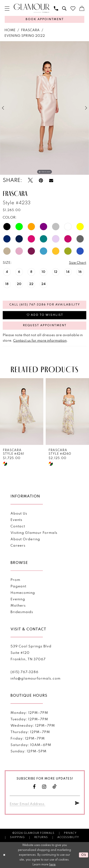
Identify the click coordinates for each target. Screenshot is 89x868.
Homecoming (23, 593)
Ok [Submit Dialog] (84, 855)
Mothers (18, 606)
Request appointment (45, 325)
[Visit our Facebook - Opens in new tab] (34, 787)
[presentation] (22, 412)
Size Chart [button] (78, 263)
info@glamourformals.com (35, 679)
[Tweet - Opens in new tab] (30, 181)
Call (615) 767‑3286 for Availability (45, 305)
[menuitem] (7, 8)
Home (10, 30)
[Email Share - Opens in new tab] (51, 181)
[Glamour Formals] (32, 8)
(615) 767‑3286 (24, 672)
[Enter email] (27, 803)
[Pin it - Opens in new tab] (41, 181)
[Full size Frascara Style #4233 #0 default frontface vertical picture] (44, 108)
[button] (7, 8)
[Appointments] (44, 19)
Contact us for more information (40, 341)
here (52, 865)
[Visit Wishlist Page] (73, 8)
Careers (18, 546)
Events (16, 520)
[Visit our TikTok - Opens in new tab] (55, 787)
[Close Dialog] (4, 855)
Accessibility (68, 837)
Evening (18, 599)
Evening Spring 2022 (25, 36)
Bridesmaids (22, 612)
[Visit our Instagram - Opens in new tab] (44, 787)
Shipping (17, 837)
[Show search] (64, 9)
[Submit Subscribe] (77, 803)
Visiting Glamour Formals (34, 533)
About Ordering (25, 539)
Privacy (70, 833)
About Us (19, 514)
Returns (41, 837)
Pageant (18, 586)
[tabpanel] (44, 108)
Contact (18, 526)
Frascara (30, 30)
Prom (15, 580)
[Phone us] (56, 9)
